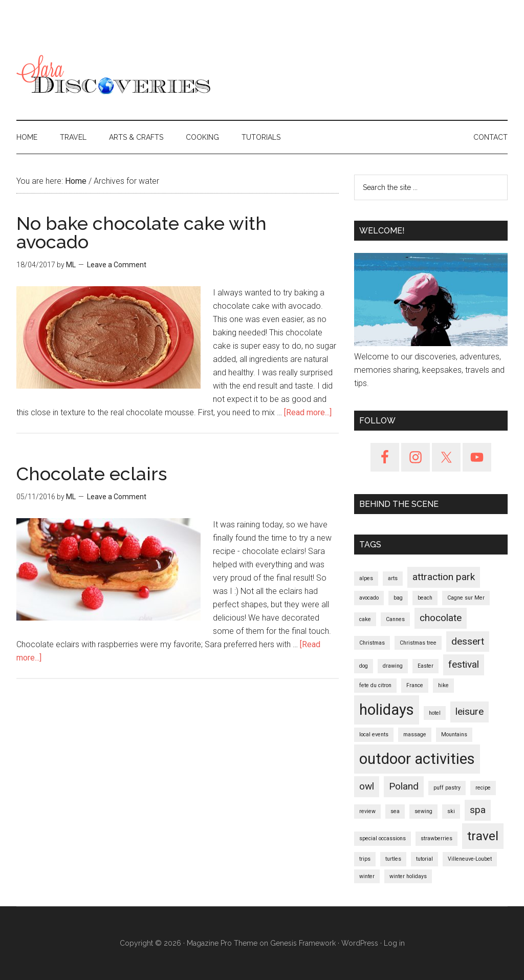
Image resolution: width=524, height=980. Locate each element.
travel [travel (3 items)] (483, 836)
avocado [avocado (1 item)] (369, 598)
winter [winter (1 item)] (367, 876)
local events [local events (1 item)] (374, 734)
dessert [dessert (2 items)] (468, 641)
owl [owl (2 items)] (367, 786)
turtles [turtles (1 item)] (393, 859)
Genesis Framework (303, 943)
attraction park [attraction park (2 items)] (444, 577)
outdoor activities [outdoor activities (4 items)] (417, 759)
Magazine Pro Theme (222, 943)
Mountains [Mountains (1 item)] (454, 734)
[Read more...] (308, 412)
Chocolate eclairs (92, 474)
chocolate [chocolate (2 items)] (441, 618)
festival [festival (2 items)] (464, 664)
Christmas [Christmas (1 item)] (372, 643)
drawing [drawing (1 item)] (393, 666)
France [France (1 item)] (415, 685)
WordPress (360, 943)
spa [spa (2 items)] (478, 810)
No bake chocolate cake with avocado (141, 232)
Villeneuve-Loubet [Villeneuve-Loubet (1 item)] (470, 859)
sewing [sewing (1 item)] (423, 811)
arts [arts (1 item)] (393, 578)
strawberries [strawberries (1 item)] (436, 838)
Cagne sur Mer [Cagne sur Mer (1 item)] (466, 598)
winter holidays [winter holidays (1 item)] (408, 876)
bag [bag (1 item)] (398, 598)
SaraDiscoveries (114, 76)
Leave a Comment (117, 265)
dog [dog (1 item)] (364, 666)
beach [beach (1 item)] (425, 598)
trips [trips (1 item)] (365, 859)
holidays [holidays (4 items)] (387, 710)
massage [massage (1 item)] (415, 734)
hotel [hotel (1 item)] (435, 713)
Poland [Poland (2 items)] (404, 786)
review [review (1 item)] (367, 811)
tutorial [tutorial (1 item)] (424, 859)
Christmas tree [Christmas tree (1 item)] (418, 643)
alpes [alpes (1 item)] (366, 578)
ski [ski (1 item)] (451, 811)
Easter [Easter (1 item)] (425, 666)
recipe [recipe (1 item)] (483, 788)
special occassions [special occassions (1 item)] (383, 838)
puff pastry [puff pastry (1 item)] (447, 788)
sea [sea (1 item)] (395, 811)
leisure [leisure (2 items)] (470, 711)
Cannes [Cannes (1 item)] (395, 619)
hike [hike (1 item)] (443, 685)
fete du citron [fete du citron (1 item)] (375, 685)
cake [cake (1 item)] (365, 619)
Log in (394, 943)
